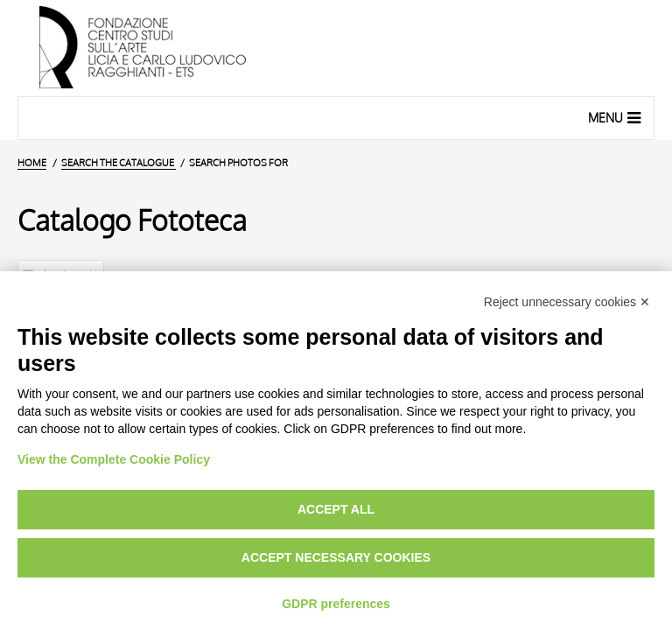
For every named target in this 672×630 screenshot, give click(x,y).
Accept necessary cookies (336, 557)
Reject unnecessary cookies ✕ (567, 302)
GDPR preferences (336, 604)
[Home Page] (336, 48)
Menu (616, 117)
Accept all (336, 509)
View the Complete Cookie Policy (114, 459)
